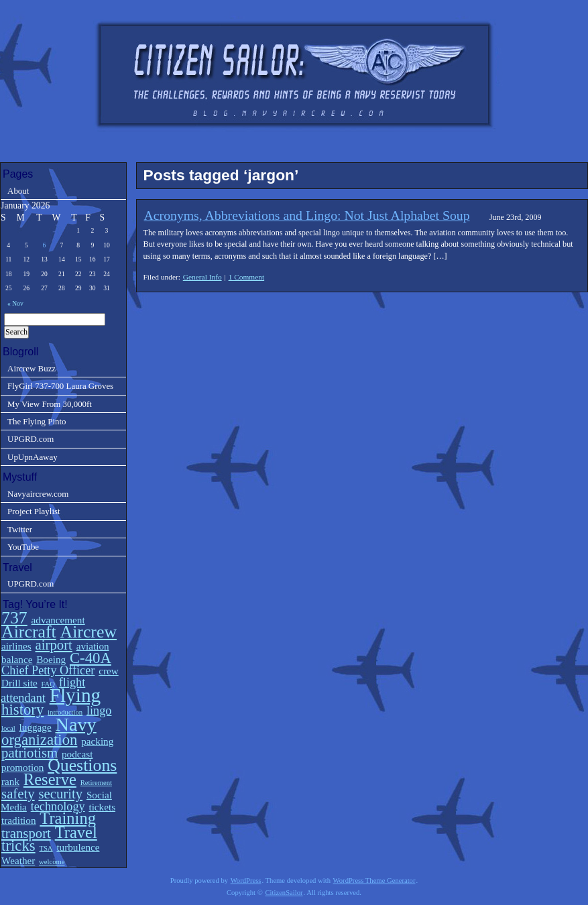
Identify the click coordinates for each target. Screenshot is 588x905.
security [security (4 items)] (60, 794)
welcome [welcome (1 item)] (52, 862)
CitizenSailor (284, 893)
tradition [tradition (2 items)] (18, 820)
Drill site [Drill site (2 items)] (19, 683)
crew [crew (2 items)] (109, 671)
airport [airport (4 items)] (54, 645)
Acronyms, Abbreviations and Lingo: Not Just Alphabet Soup (307, 215)
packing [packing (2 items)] (97, 741)
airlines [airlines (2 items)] (16, 646)
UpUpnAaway (33, 457)
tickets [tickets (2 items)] (102, 807)
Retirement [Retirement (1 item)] (96, 783)
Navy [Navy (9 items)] (75, 724)
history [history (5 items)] (22, 710)
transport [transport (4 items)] (26, 833)
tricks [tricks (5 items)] (18, 846)
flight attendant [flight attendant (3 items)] (43, 690)
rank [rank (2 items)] (10, 781)
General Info (202, 277)
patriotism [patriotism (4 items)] (30, 753)
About (18, 191)
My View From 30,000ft (50, 404)
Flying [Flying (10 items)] (75, 695)
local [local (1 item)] (8, 728)
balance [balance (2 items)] (17, 659)
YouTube (23, 547)
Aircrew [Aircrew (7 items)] (89, 632)
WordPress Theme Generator (374, 881)
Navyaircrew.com (38, 494)
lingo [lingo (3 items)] (99, 711)
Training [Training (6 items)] (68, 818)
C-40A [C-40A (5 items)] (91, 658)
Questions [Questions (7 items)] (82, 765)
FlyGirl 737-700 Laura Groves (60, 386)
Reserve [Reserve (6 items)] (50, 779)
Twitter (20, 529)
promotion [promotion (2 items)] (22, 767)
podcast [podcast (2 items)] (77, 754)
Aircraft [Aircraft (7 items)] (29, 632)
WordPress (246, 881)
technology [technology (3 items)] (58, 806)
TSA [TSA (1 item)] (46, 848)
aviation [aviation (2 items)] (93, 646)
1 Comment (246, 277)
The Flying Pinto (37, 421)
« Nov (15, 303)
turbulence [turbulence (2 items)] (78, 847)
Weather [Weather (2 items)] (18, 860)
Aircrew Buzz (32, 368)
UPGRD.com (31, 439)
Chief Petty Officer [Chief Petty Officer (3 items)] (48, 670)
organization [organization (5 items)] (39, 740)
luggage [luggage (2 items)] (36, 727)
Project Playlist (34, 511)
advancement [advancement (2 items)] (58, 620)
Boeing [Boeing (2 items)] (51, 659)
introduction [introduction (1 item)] (65, 712)
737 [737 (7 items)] (14, 618)
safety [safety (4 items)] (18, 794)
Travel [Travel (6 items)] (76, 832)
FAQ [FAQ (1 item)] (48, 684)
